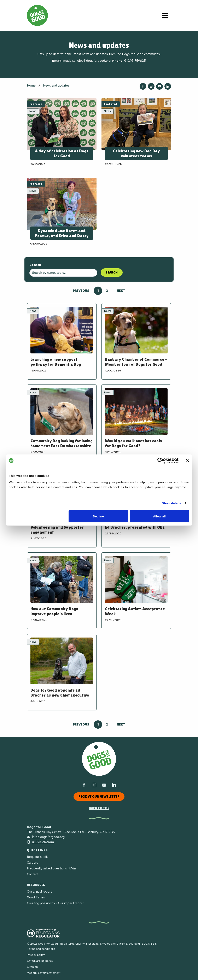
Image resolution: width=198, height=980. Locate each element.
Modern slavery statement (44, 973)
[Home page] (37, 15)
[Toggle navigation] (165, 16)
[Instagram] (94, 785)
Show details (172, 503)
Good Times (36, 897)
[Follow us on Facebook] (143, 86)
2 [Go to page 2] (107, 291)
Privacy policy (36, 955)
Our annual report (39, 892)
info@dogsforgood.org (46, 837)
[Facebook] (84, 785)
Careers (33, 863)
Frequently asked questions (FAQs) (52, 868)
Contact (33, 874)
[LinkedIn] (114, 785)
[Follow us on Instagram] (151, 86)
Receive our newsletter (99, 796)
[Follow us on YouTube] (159, 86)
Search (35, 265)
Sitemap (32, 967)
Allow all (159, 516)
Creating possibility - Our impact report (55, 903)
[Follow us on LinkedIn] (168, 86)
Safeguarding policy (40, 961)
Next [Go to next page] (121, 291)
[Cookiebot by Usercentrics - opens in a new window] (160, 460)
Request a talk (37, 857)
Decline (98, 516)
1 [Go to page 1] (98, 291)
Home (31, 86)
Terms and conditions (41, 949)
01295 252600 (40, 842)
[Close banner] (188, 460)
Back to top (99, 808)
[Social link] (104, 785)
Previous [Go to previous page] (81, 291)
